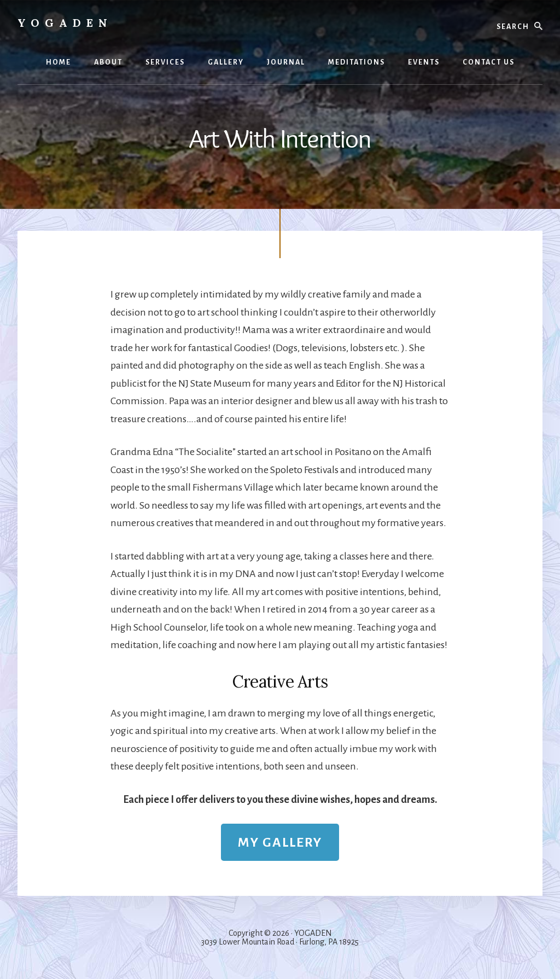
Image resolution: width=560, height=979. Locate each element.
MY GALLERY (280, 842)
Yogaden (65, 23)
